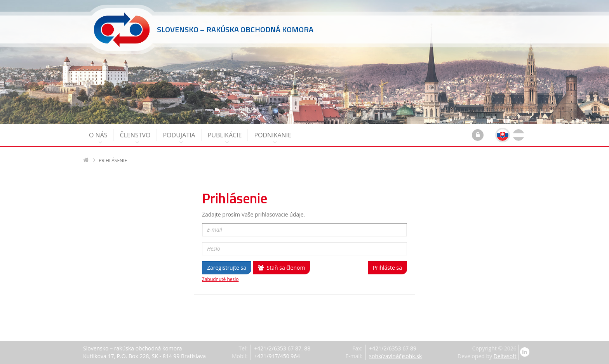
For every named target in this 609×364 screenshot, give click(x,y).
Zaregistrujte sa (227, 268)
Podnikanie (273, 138)
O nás (98, 138)
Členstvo (135, 138)
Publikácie (225, 138)
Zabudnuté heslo (220, 279)
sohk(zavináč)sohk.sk (395, 356)
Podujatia (179, 138)
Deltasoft (505, 356)
